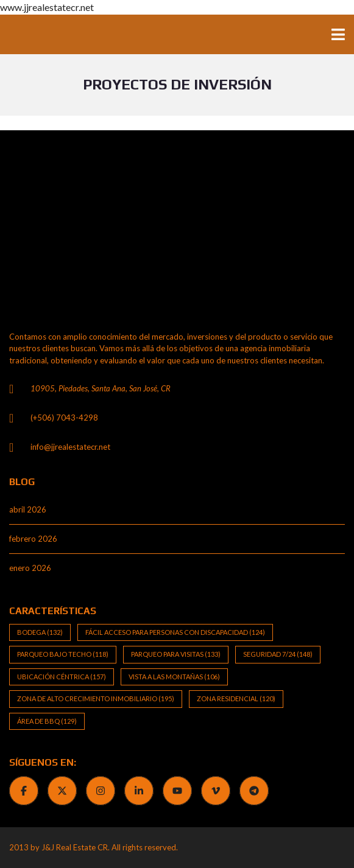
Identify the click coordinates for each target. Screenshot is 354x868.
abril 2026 (28, 509)
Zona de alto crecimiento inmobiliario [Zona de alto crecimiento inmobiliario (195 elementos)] (96, 698)
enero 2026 (30, 568)
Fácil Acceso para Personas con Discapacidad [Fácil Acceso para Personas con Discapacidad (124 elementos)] (175, 632)
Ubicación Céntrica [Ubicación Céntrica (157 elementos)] (62, 677)
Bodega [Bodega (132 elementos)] (40, 632)
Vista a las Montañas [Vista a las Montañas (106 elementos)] (174, 677)
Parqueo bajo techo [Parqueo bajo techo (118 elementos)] (63, 654)
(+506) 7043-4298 (64, 418)
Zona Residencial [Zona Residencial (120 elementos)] (236, 698)
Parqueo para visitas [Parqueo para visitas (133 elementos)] (176, 654)
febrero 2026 (33, 539)
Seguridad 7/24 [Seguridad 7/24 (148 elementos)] (278, 654)
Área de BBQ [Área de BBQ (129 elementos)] (47, 721)
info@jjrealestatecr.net (70, 447)
